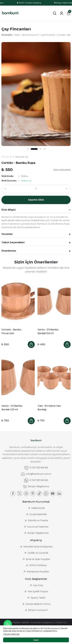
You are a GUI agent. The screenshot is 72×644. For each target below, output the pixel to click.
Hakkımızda (38, 508)
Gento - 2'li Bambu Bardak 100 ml (48, 331)
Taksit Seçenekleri (13, 242)
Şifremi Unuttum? (38, 610)
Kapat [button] (36, 640)
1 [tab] (30, 149)
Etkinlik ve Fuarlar (38, 520)
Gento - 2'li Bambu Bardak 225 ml (12, 408)
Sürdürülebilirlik (38, 514)
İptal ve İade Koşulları (38, 559)
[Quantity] (36, 189)
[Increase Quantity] (67, 189)
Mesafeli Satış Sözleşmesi (38, 547)
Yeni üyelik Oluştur (38, 591)
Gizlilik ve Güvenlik (38, 553)
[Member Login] (62, 13)
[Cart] (69, 13)
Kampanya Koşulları (38, 572)
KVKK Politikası (38, 565)
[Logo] (10, 13)
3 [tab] (40, 149)
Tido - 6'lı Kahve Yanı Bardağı (49, 408)
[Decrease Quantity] (5, 189)
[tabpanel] (36, 94)
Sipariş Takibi (38, 598)
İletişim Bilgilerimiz (38, 533)
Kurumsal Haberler (38, 527)
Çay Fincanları (16, 29)
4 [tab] (44, 149)
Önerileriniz (9, 251)
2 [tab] (36, 149)
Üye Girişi (38, 585)
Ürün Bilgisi (9, 210)
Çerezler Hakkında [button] (11, 634)
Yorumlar (7, 234)
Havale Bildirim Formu (38, 604)
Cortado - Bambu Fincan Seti (11, 331)
